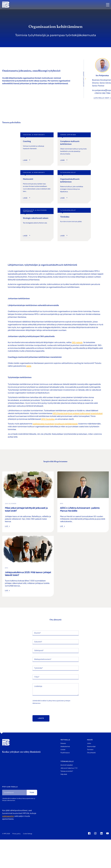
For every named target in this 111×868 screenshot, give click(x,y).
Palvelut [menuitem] (63, 743)
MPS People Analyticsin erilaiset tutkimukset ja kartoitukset (78, 413)
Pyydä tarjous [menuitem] (65, 753)
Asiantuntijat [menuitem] (91, 747)
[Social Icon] (90, 833)
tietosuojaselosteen (58, 701)
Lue (7, 526)
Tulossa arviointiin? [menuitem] (67, 771)
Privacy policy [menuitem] (16, 834)
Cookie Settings (28, 834)
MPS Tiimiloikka (48, 419)
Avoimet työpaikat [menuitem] (67, 765)
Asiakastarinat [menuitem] (65, 747)
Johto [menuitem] (89, 743)
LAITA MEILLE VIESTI (102, 98)
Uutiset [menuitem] (63, 750)
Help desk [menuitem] (64, 774)
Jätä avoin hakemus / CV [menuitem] (69, 768)
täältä (29, 366)
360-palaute (77, 342)
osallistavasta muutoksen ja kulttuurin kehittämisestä (55, 424)
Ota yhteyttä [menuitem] (91, 753)
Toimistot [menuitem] (90, 750)
